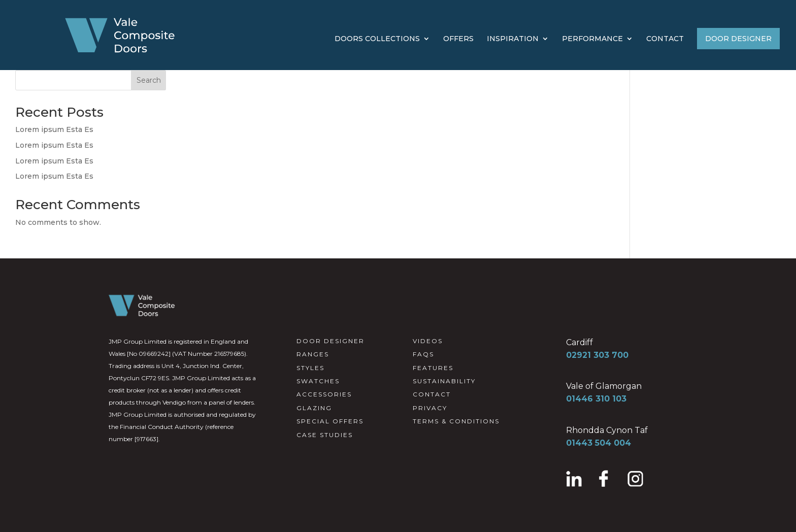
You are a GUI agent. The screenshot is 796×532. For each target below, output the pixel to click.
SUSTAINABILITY (444, 381)
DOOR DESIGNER (738, 39)
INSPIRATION (513, 39)
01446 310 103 (596, 399)
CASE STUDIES (325, 435)
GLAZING (314, 408)
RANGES (313, 354)
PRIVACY (430, 408)
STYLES (310, 368)
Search (149, 80)
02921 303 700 (597, 355)
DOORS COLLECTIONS (377, 39)
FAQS (423, 354)
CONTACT (665, 39)
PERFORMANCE (592, 39)
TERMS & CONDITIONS (456, 421)
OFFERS (458, 39)
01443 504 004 (599, 443)
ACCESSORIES (324, 394)
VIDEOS (428, 341)
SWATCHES (318, 381)
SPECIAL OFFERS (330, 421)
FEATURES (433, 368)
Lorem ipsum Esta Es (54, 129)
